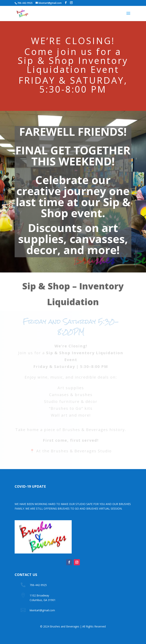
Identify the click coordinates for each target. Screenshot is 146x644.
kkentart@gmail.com (42, 610)
